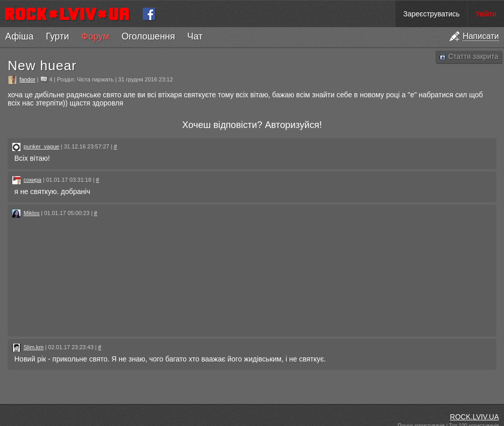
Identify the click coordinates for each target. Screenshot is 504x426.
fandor (27, 79)
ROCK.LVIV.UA (474, 417)
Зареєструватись (431, 14)
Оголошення (148, 36)
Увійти (486, 14)
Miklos (31, 213)
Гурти (57, 36)
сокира (32, 180)
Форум (95, 36)
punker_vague (41, 146)
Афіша (19, 36)
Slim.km (34, 347)
